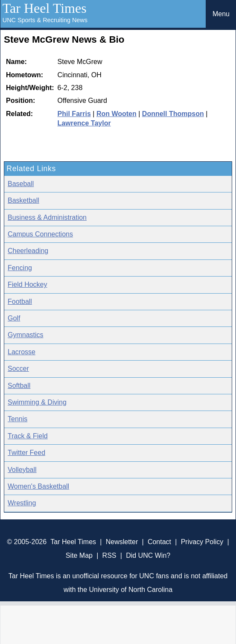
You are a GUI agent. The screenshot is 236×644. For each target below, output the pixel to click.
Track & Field (28, 436)
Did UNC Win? (148, 555)
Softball (19, 386)
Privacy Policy (202, 542)
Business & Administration (47, 217)
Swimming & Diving (37, 402)
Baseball (21, 184)
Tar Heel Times (45, 8)
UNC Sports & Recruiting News (45, 20)
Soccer (18, 369)
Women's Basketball (38, 486)
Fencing (20, 268)
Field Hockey (27, 284)
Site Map (79, 555)
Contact (159, 542)
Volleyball (22, 470)
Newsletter (122, 542)
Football (20, 302)
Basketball (23, 200)
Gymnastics (26, 335)
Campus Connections (40, 234)
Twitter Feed (26, 453)
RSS (109, 555)
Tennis (17, 419)
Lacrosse (22, 352)
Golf (14, 318)
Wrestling (22, 503)
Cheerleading (28, 251)
